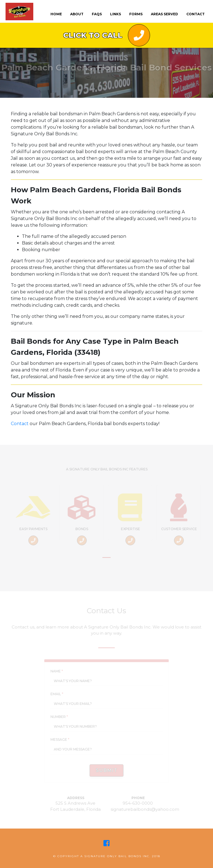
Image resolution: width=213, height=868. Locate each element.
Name (57, 671)
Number (59, 717)
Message (60, 739)
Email (57, 694)
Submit (107, 770)
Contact (20, 424)
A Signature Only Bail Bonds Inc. (116, 856)
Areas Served (164, 14)
